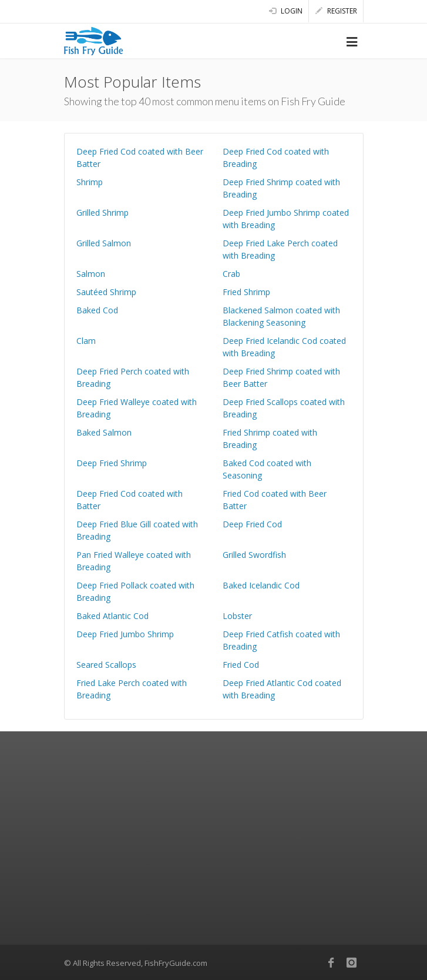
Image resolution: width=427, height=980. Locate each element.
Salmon (91, 274)
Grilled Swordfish (254, 555)
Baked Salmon (104, 432)
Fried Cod (241, 665)
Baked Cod (97, 310)
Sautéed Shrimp (106, 292)
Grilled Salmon (104, 243)
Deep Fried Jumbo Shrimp (125, 634)
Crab (231, 274)
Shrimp (90, 182)
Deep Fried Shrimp (112, 463)
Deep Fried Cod (252, 524)
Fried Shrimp (246, 292)
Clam (86, 341)
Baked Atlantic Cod (112, 616)
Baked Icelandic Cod (261, 585)
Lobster (237, 616)
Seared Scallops (106, 665)
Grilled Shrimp (102, 213)
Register (336, 11)
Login (286, 11)
